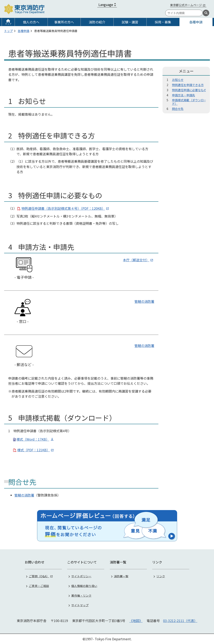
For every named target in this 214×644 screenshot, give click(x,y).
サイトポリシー (81, 576)
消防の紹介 (97, 22)
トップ (8, 24)
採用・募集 (163, 22)
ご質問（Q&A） (39, 576)
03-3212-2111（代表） (180, 620)
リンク (161, 576)
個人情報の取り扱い (84, 585)
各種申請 (196, 22)
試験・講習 (130, 22)
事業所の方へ (64, 22)
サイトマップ (80, 605)
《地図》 (136, 620)
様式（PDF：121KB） (34, 450)
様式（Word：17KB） (33, 439)
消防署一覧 (121, 576)
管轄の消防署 (144, 301)
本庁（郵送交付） (136, 260)
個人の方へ (31, 22)
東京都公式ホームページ (186, 5)
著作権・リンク (81, 595)
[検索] (206, 13)
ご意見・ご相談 (39, 585)
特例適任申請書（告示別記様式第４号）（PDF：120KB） (63, 208)
